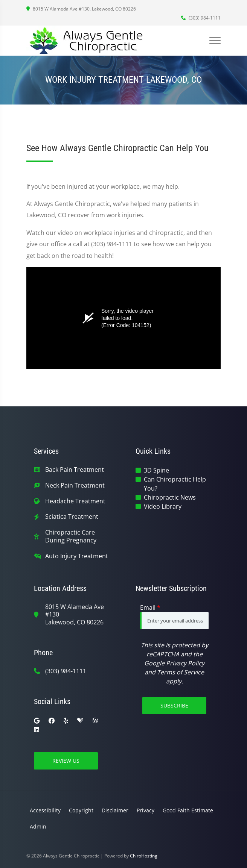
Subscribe (174, 705)
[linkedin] (37, 730)
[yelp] (66, 721)
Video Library (163, 506)
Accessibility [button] (45, 810)
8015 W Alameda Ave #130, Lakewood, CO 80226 (81, 9)
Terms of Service (181, 672)
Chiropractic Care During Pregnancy (71, 536)
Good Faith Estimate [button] (188, 810)
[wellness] (95, 721)
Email (150, 607)
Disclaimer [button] (115, 810)
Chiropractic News (170, 497)
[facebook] (52, 721)
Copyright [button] (81, 810)
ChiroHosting (144, 856)
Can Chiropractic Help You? (175, 484)
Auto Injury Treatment (77, 556)
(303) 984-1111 (201, 18)
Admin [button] (38, 826)
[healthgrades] (80, 721)
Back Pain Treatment (75, 470)
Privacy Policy (185, 663)
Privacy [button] (146, 810)
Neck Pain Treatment (75, 486)
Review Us (66, 761)
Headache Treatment (75, 501)
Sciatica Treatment (72, 517)
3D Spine (156, 470)
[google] (37, 721)
